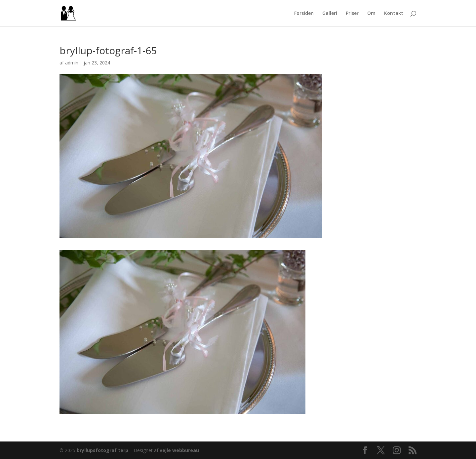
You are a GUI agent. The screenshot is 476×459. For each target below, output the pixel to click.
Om (371, 14)
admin (72, 63)
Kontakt (394, 14)
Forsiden (304, 14)
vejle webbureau (179, 450)
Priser (352, 14)
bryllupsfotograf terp (102, 450)
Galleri (330, 14)
